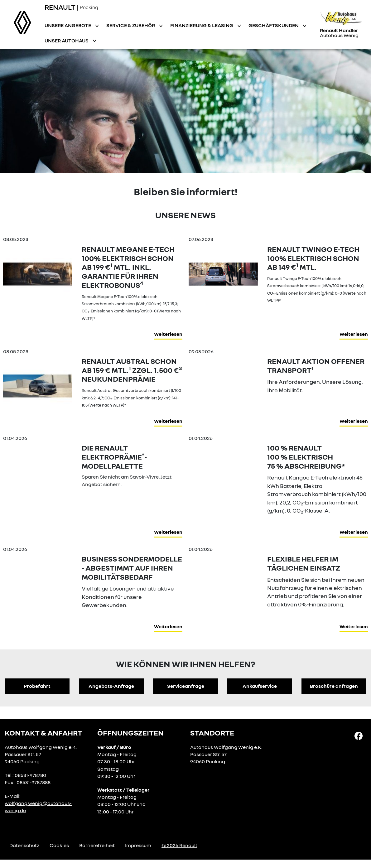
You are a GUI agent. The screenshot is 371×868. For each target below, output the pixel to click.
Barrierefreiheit (97, 845)
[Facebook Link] (359, 735)
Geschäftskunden (274, 25)
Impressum (138, 845)
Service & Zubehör (131, 25)
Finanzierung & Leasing (202, 25)
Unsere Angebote (68, 25)
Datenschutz (24, 845)
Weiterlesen (168, 334)
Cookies (59, 845)
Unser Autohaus (67, 41)
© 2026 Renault (179, 845)
